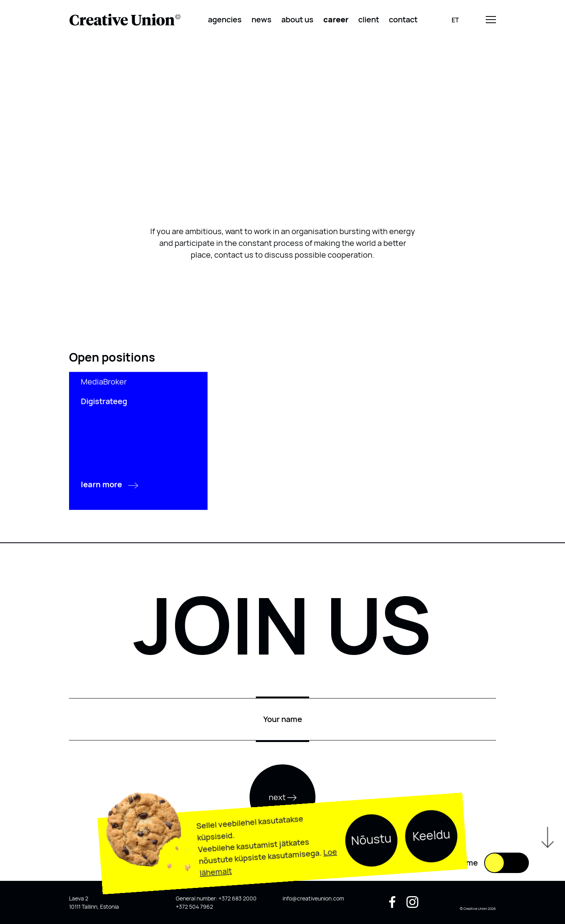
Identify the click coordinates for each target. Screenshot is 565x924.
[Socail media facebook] (392, 905)
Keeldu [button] (431, 859)
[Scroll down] (547, 869)
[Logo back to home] (125, 20)
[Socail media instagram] (412, 905)
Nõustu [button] (371, 863)
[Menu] (491, 20)
